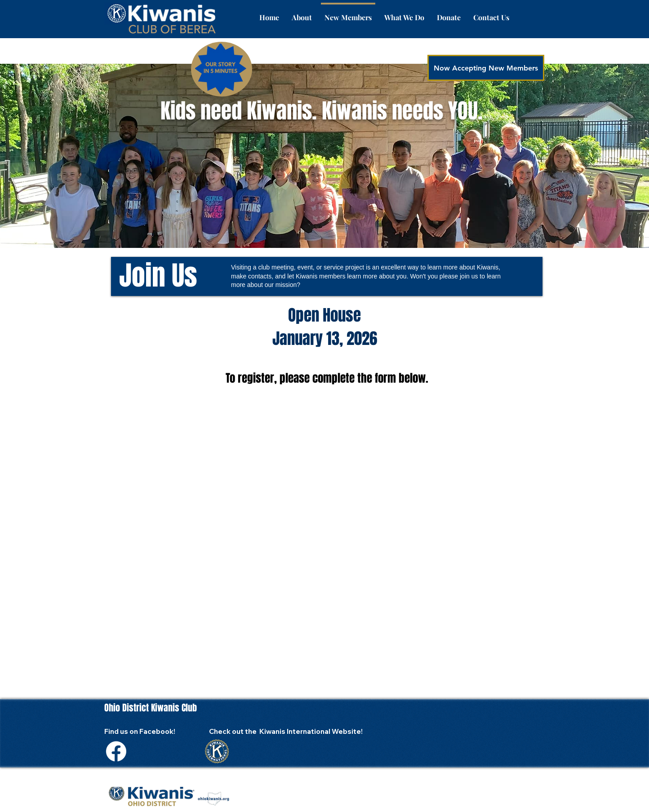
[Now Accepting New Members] (486, 68)
